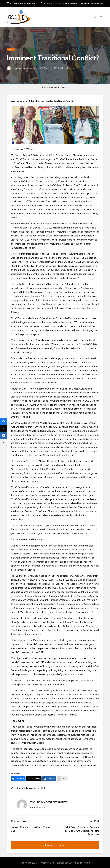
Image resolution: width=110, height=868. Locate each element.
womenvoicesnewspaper (49, 801)
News (11, 50)
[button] (37, 808)
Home (40, 87)
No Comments (69, 68)
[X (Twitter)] (34, 779)
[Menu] (102, 17)
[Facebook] (18, 779)
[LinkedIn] (49, 779)
